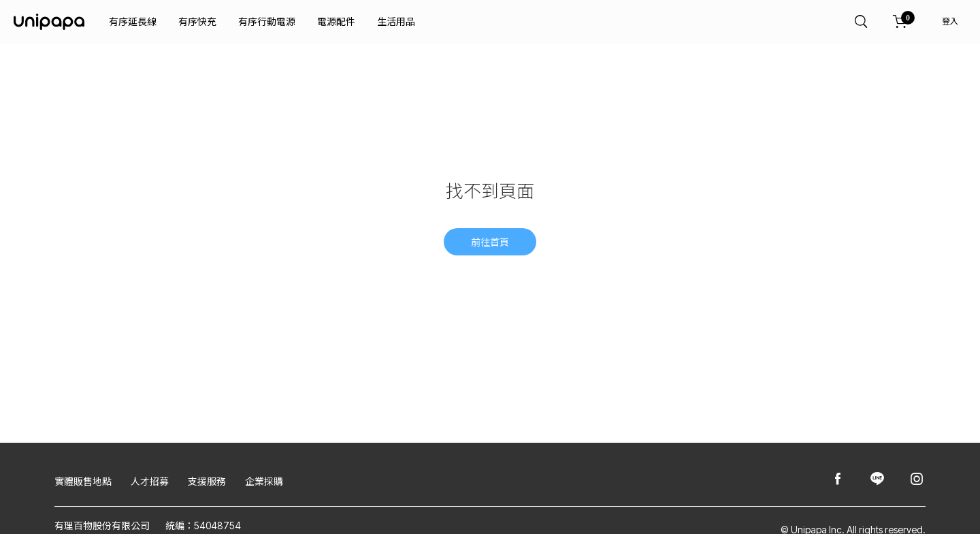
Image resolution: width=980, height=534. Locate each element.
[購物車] (900, 22)
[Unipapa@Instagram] (917, 480)
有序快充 (197, 21)
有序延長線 (133, 21)
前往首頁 (490, 242)
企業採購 (264, 481)
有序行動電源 (267, 21)
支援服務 (207, 481)
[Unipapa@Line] (877, 480)
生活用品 (396, 21)
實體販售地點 (83, 481)
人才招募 (150, 481)
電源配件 (336, 21)
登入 (950, 21)
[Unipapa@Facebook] (838, 480)
